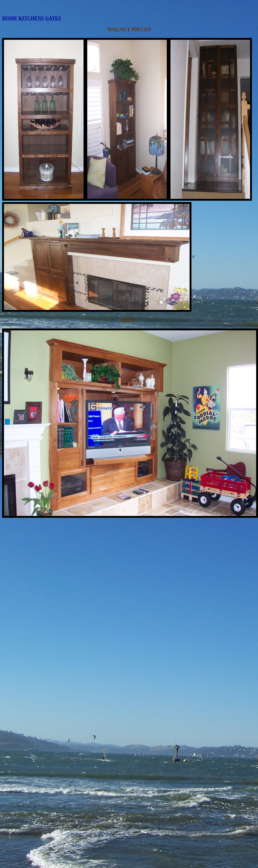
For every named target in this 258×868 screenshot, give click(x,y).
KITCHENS (31, 18)
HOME (10, 18)
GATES (53, 18)
